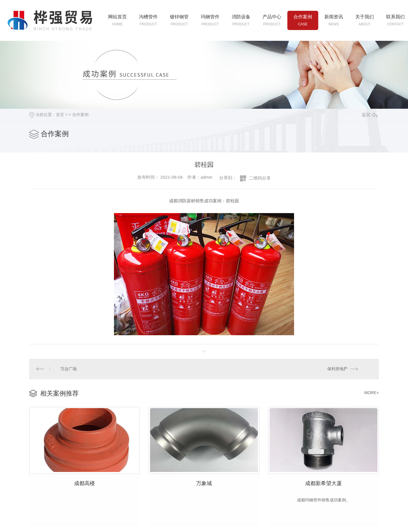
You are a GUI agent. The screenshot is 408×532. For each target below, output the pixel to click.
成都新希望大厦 (323, 482)
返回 (370, 115)
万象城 (204, 482)
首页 (60, 115)
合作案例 (80, 115)
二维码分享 (260, 178)
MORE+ (372, 392)
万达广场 (68, 368)
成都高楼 (85, 482)
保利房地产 (338, 368)
